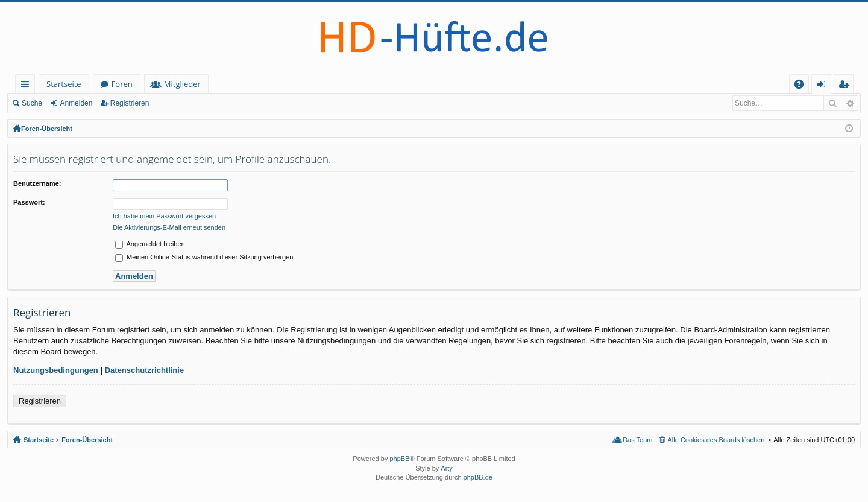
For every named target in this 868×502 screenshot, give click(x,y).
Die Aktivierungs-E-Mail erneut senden (169, 227)
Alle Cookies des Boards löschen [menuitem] (716, 440)
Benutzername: (37, 183)
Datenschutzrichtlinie (144, 370)
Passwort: (29, 202)
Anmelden (76, 103)
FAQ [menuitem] (803, 86)
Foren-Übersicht (47, 129)
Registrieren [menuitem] (846, 86)
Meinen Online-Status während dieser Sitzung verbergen (204, 257)
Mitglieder (182, 84)
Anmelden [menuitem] (825, 86)
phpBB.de (478, 477)
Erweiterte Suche (850, 103)
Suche (32, 103)
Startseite (64, 84)
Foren (122, 84)
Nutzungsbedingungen (56, 370)
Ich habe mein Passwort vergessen (164, 216)
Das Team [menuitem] (637, 440)
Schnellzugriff (27, 86)
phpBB (399, 459)
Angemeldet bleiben (150, 244)
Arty (447, 468)
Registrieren (130, 103)
